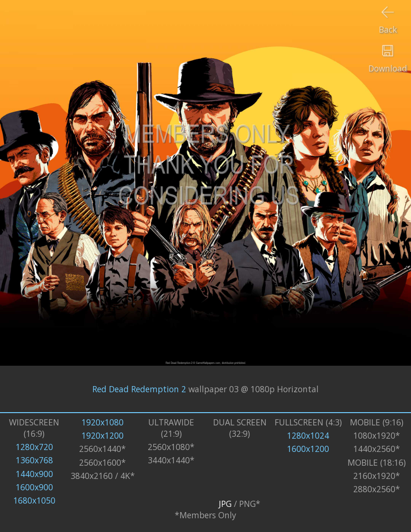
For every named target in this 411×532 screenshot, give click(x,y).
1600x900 (34, 487)
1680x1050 (34, 500)
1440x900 (34, 474)
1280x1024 (308, 435)
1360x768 (34, 460)
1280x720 (34, 447)
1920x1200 (103, 435)
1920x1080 (103, 422)
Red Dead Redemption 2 (139, 389)
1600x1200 (308, 449)
